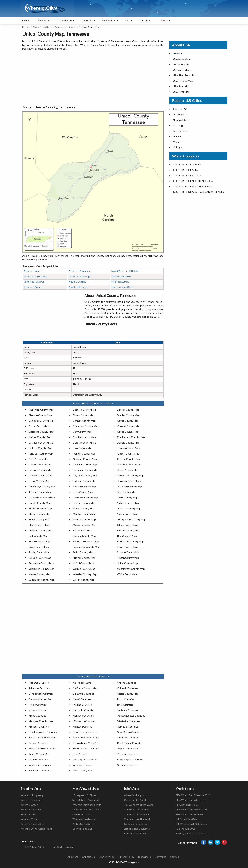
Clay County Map (82, 432)
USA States (47, 27)
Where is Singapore (31, 800)
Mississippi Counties (129, 721)
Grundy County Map (40, 465)
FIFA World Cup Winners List (192, 800)
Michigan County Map (41, 721)
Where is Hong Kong (32, 795)
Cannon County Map (84, 421)
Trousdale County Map (41, 563)
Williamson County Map (42, 580)
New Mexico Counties (129, 732)
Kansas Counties (38, 710)
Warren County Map (84, 569)
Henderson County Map (130, 475)
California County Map (85, 688)
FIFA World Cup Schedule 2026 (193, 795)
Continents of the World (138, 819)
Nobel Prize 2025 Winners (87, 810)
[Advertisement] (93, 78)
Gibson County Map (128, 454)
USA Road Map (181, 86)
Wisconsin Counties (40, 765)
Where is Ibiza (28, 814)
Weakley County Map (85, 574)
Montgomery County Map (131, 519)
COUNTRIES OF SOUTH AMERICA (193, 186)
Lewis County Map (127, 497)
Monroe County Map (84, 519)
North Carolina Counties (42, 738)
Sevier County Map (128, 547)
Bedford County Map (84, 410)
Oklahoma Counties (128, 738)
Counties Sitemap (82, 829)
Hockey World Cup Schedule (192, 833)
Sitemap (175, 857)
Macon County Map (84, 508)
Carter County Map (39, 426)
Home (26, 20)
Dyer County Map (83, 448)
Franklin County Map (84, 454)
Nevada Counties (127, 765)
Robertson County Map (86, 541)
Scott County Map (39, 547)
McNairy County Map (40, 508)
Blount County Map (84, 415)
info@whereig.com (63, 847)
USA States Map (182, 59)
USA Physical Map (183, 81)
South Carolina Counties (42, 748)
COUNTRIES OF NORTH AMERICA (193, 181)
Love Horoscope (81, 814)
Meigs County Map (39, 519)
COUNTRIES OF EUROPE (187, 164)
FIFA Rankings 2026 (187, 805)
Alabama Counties (39, 683)
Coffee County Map (40, 437)
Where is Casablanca (84, 819)
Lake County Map (127, 492)
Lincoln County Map (40, 503)
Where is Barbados (31, 810)
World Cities (109, 20)
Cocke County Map (128, 432)
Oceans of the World (136, 800)
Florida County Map (128, 694)
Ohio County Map (83, 770)
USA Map (178, 53)
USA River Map (181, 92)
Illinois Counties (38, 705)
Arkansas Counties (39, 688)
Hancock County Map (41, 470)
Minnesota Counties (84, 721)
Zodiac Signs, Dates (83, 824)
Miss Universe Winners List (87, 800)
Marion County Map (40, 514)
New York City (181, 120)
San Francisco (181, 131)
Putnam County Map (84, 536)
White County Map (128, 574)
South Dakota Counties (86, 748)
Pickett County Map (128, 530)
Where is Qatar (29, 805)
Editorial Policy (126, 857)
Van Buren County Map (41, 569)
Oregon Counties (38, 743)
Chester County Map (129, 426)
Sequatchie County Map (86, 547)
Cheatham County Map (86, 426)
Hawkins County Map (40, 475)
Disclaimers (144, 857)
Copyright (160, 857)
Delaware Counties (83, 694)
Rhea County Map (127, 536)
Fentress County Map (41, 454)
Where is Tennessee (121, 277)
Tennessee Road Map (34, 282)
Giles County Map (39, 459)
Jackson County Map (84, 486)
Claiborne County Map (41, 432)
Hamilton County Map (129, 465)
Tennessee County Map (80, 271)
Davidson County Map (41, 443)
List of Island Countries (137, 829)
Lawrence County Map (85, 497)
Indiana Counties (82, 705)
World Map (44, 20)
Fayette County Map (129, 448)
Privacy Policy (106, 857)
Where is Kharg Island (136, 795)
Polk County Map (38, 536)
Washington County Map (131, 569)
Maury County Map (128, 514)
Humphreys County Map (42, 486)
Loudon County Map (84, 503)
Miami (176, 142)
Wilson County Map (84, 580)
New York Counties (39, 770)
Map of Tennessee (127, 748)
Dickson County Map (40, 448)
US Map (35, 27)
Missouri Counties (39, 727)
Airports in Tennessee (79, 287)
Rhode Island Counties (130, 743)
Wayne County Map (40, 574)
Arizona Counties (127, 683)
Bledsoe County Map (40, 415)
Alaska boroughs (82, 683)
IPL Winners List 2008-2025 (191, 824)
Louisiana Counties (128, 710)
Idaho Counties (126, 699)
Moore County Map (39, 525)
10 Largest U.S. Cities (84, 795)
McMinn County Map (129, 503)
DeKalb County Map (128, 443)
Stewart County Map (129, 552)
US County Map (182, 64)
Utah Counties (81, 754)
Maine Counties (37, 716)
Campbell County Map (41, 421)
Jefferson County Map (129, 486)
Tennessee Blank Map (79, 277)
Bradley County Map (128, 415)
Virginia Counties (38, 759)
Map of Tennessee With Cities (126, 271)
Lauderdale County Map (42, 497)
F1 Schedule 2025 (186, 829)
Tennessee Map (31, 271)
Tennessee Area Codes (122, 287)
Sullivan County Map (40, 558)
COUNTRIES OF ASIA (185, 170)
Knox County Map (83, 492)
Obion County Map (128, 525)
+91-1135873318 (35, 847)
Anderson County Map (41, 410)
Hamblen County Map (85, 465)
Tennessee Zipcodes (33, 287)
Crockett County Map (85, 437)
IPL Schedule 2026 (186, 819)
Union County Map (127, 563)
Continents (66, 20)
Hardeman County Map (86, 470)
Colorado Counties (128, 688)
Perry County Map (83, 530)
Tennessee (60, 27)
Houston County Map (129, 481)
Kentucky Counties (84, 710)
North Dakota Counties (86, 738)
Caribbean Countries (135, 824)
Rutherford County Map (130, 541)
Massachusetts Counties (131, 716)
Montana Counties (83, 727)
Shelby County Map (39, 552)
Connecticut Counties (41, 694)
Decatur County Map (84, 443)
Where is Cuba (29, 819)
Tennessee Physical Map (35, 277)
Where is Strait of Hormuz (87, 805)
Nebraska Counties (128, 727)
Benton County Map (128, 410)
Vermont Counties (127, 754)
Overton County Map (41, 530)
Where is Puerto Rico (32, 824)
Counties (73, 27)
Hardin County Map (128, 470)
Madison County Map (129, 508)
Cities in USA (180, 109)
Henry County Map (39, 481)
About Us (73, 857)
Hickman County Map (85, 481)
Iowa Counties (125, 705)
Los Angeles (180, 114)
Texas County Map (39, 754)
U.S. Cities (145, 20)
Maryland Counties (83, 716)
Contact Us (88, 857)
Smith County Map (83, 552)
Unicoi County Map (83, 563)
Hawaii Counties (82, 699)
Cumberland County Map (131, 437)
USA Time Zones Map (185, 75)
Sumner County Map (84, 558)
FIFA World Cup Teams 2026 (192, 810)
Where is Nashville (120, 282)
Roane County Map (39, 541)
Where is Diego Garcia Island (36, 829)
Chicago (178, 147)
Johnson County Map (40, 492)
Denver (177, 136)
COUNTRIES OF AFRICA (187, 175)
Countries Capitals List (137, 810)
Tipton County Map (128, 558)
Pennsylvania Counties (86, 743)
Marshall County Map (85, 514)
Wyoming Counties (83, 765)
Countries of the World (137, 814)
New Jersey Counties (85, 732)
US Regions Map (182, 70)
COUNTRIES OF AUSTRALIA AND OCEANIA (198, 192)
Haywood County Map (85, 475)
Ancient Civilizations (135, 833)
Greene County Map (128, 459)
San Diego (179, 125)
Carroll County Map (128, 421)
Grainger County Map (85, 459)
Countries (87, 20)
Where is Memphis (77, 282)
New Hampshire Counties (43, 732)
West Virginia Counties (130, 759)
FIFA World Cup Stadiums (190, 814)
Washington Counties (85, 759)
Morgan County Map (84, 525)
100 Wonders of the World (139, 805)
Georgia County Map (40, 699)
